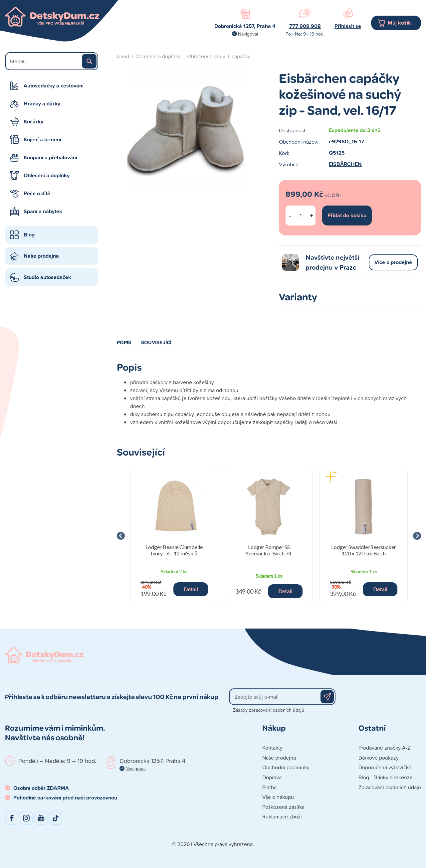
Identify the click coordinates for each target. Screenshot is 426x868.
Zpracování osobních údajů (390, 787)
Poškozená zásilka (283, 807)
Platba (269, 787)
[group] (174, 536)
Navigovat (248, 34)
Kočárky (33, 122)
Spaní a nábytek (43, 211)
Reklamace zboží (282, 816)
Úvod (123, 56)
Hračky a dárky (42, 104)
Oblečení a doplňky (47, 175)
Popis (124, 342)
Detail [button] (191, 589)
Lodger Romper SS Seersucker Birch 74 (269, 550)
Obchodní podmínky (286, 767)
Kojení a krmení (42, 140)
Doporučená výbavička (385, 767)
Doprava (272, 777)
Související (156, 342)
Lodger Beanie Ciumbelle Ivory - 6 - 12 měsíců (174, 550)
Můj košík (399, 23)
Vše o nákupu (278, 797)
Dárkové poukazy (379, 758)
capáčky (241, 56)
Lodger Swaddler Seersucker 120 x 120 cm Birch (364, 550)
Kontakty (272, 748)
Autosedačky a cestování (54, 86)
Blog (29, 235)
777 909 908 (305, 26)
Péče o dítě (37, 193)
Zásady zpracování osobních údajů (269, 710)
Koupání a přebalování (50, 157)
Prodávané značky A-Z (384, 748)
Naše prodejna (41, 256)
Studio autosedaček (47, 277)
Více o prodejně (393, 262)
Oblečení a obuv (206, 56)
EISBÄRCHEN (345, 164)
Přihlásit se (348, 26)
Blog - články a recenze (386, 777)
